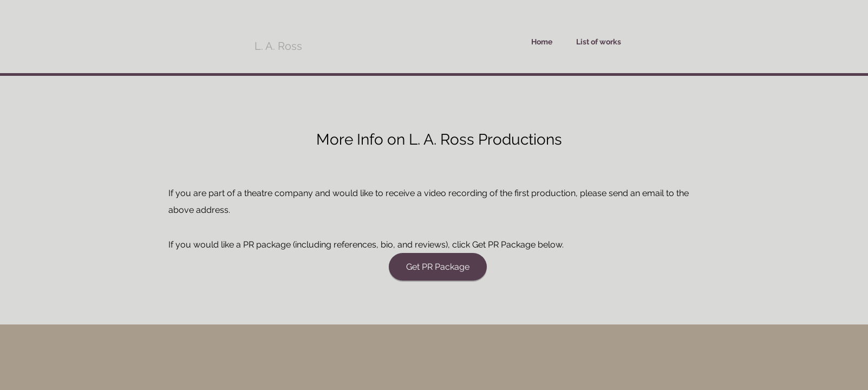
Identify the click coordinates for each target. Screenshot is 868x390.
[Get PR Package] (438, 267)
